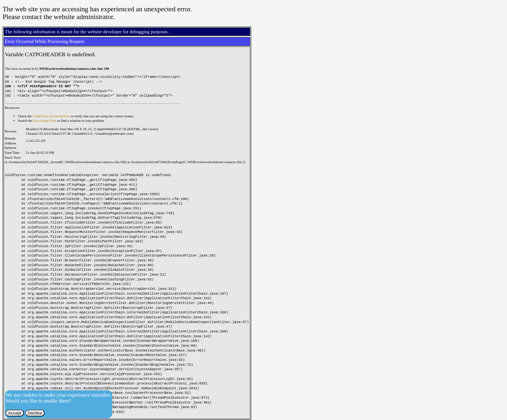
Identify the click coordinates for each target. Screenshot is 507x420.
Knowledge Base (45, 121)
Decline (35, 413)
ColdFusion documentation (51, 116)
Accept (15, 413)
